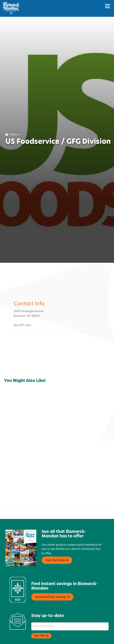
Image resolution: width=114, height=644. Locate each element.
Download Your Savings (52, 578)
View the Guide (57, 541)
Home (11, 135)
